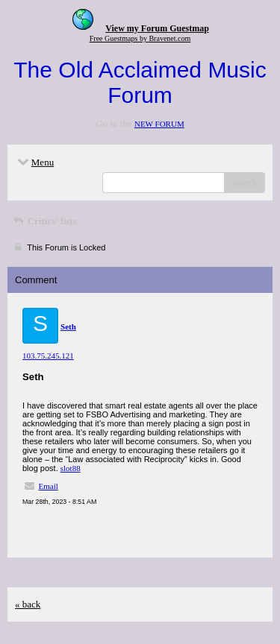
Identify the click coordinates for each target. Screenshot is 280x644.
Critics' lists (44, 221)
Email (49, 486)
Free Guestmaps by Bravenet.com (140, 38)
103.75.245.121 (48, 356)
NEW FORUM (159, 124)
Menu (34, 162)
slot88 (71, 468)
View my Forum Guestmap (157, 28)
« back (28, 604)
